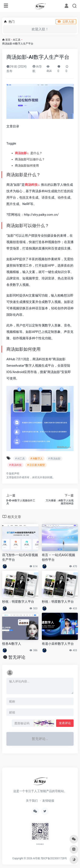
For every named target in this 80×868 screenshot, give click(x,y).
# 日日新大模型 (36, 465)
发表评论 (65, 723)
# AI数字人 (36, 459)
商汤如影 (21, 153)
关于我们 (32, 801)
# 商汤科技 (15, 465)
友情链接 (48, 801)
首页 (8, 40)
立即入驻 (66, 22)
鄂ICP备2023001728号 (54, 858)
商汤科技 (31, 185)
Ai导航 (37, 858)
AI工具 (17, 40)
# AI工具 (20, 459)
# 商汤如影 (54, 459)
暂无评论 (17, 657)
